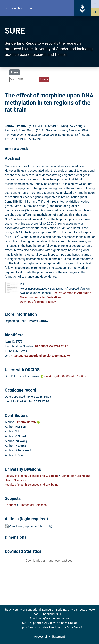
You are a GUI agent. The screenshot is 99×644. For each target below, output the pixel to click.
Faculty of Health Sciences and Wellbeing (32, 476)
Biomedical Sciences (33, 505)
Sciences (11, 505)
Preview (51, 302)
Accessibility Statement (49, 636)
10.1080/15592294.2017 (51, 346)
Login (14, 72)
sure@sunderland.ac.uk (54, 618)
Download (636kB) (32, 302)
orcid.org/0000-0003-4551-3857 (65, 376)
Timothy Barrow (28, 422)
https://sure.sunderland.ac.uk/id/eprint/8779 (40, 356)
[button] (7, 526)
